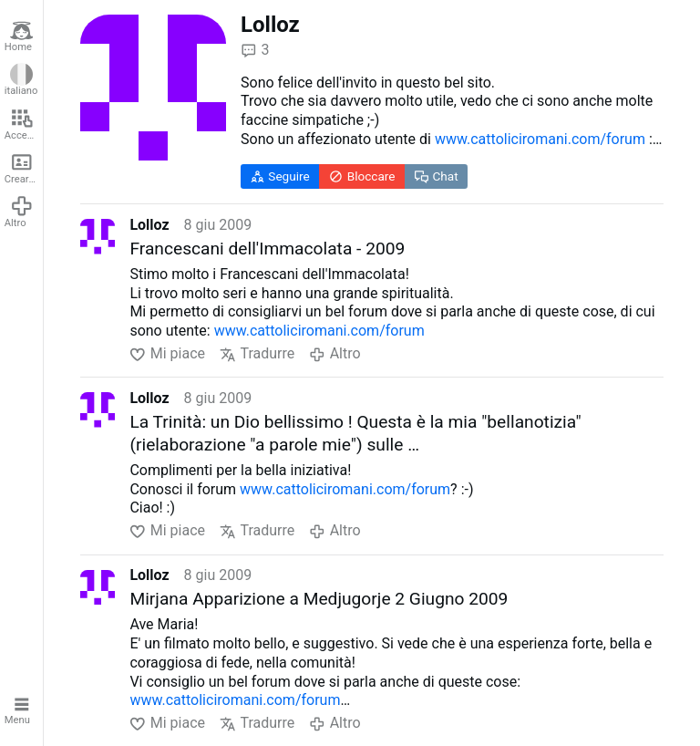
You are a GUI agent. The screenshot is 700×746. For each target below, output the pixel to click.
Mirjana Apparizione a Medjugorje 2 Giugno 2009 (319, 599)
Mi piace (167, 354)
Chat (437, 176)
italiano (21, 80)
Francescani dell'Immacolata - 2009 (267, 249)
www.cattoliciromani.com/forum (540, 139)
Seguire (280, 176)
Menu (19, 710)
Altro (19, 212)
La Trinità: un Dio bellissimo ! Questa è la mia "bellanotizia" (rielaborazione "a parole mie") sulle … (355, 433)
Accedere (24, 124)
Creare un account (24, 168)
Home (19, 36)
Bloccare (362, 176)
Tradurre (257, 354)
